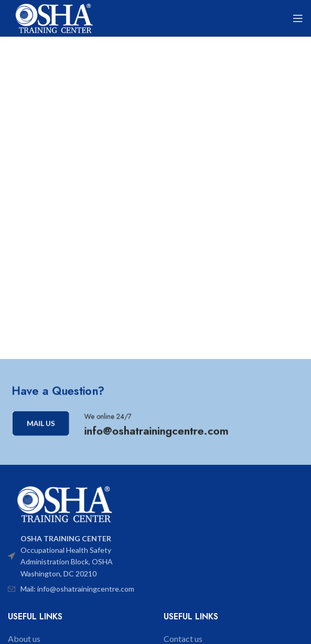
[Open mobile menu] (298, 18)
